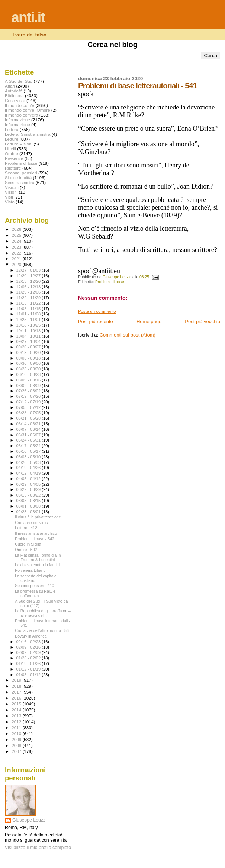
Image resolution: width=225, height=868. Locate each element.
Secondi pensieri (21, 173)
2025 (17, 235)
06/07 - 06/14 (29, 429)
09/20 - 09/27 (29, 347)
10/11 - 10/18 (29, 331)
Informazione (17, 120)
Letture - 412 (26, 528)
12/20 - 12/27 (29, 276)
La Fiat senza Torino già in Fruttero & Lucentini (38, 557)
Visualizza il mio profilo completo (38, 848)
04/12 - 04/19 (29, 473)
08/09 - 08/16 (29, 380)
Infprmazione (17, 125)
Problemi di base (110, 282)
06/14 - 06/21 (29, 424)
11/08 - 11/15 (29, 309)
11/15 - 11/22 (29, 303)
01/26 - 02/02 (29, 658)
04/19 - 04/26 (29, 468)
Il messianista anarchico (36, 533)
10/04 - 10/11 (29, 336)
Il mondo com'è (20, 105)
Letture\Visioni (19, 144)
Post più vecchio (202, 322)
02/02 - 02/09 (29, 652)
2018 (17, 686)
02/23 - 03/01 (29, 512)
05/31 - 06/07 (29, 435)
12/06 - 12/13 (29, 287)
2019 (17, 680)
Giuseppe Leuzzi (29, 820)
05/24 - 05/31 (29, 440)
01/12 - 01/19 (29, 669)
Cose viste (15, 100)
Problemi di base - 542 (35, 539)
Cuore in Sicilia (28, 544)
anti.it (28, 17)
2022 (17, 253)
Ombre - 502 (26, 550)
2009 (17, 739)
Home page (149, 322)
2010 (17, 733)
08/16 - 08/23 (29, 374)
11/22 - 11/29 (29, 298)
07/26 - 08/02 (29, 391)
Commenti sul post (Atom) (128, 335)
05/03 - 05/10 (29, 457)
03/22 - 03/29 (29, 489)
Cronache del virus (31, 523)
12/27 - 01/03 (29, 270)
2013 (17, 716)
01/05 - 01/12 (29, 675)
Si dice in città (18, 178)
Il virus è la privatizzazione (38, 517)
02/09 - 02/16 (29, 647)
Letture (12, 139)
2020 (17, 264)
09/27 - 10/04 (29, 341)
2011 (17, 728)
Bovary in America (31, 636)
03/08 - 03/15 (29, 501)
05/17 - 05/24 (29, 446)
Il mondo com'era (22, 115)
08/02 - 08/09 (29, 386)
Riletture (13, 168)
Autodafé (14, 91)
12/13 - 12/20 (29, 281)
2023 (17, 247)
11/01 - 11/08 (29, 314)
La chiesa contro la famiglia (39, 565)
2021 (17, 258)
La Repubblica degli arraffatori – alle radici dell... (43, 613)
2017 (17, 692)
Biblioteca (14, 96)
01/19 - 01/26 (29, 664)
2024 (17, 241)
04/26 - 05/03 (29, 462)
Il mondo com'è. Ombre (27, 110)
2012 (17, 722)
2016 (17, 698)
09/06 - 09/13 (29, 358)
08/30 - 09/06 (29, 363)
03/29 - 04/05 (29, 484)
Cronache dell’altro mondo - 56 (42, 630)
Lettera (12, 129)
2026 (17, 229)
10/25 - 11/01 (29, 320)
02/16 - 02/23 (29, 642)
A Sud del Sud (19, 81)
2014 (17, 710)
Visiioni (12, 187)
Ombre (12, 153)
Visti (9, 197)
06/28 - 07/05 (29, 413)
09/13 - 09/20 (29, 353)
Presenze (14, 158)
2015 (17, 704)
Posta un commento (97, 311)
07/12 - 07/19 (29, 402)
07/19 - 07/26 (29, 396)
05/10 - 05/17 (29, 451)
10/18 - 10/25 (29, 325)
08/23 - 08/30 (29, 369)
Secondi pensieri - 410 (34, 586)
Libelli (10, 149)
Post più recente (96, 322)
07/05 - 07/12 (29, 407)
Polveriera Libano (30, 570)
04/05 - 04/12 (29, 479)
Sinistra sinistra (20, 182)
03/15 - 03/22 (29, 495)
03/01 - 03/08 (29, 506)
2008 (17, 745)
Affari (10, 86)
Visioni (11, 192)
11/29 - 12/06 (29, 292)
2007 (17, 751)
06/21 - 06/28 (29, 418)
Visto (10, 202)
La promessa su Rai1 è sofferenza (35, 593)
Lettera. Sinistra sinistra (28, 134)
